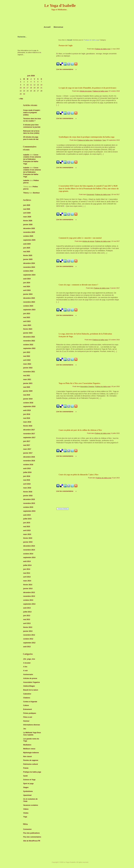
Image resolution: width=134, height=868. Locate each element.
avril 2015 (27, 530)
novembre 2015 (29, 503)
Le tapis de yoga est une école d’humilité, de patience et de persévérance (87, 88)
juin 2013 (27, 616)
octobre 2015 (28, 507)
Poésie (26, 768)
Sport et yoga (28, 784)
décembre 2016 (29, 457)
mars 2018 (27, 422)
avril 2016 (27, 484)
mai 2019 (27, 395)
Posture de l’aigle (66, 46)
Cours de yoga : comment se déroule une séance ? (78, 285)
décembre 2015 (29, 499)
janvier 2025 (28, 259)
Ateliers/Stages (29, 686)
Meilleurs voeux (29, 749)
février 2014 (28, 585)
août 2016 (27, 468)
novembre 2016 (29, 461)
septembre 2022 (29, 348)
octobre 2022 (28, 345)
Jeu (25, 729)
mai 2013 (27, 620)
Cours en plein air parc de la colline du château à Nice (80, 430)
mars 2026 (27, 217)
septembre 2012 (29, 643)
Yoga (25, 817)
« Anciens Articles (62, 509)
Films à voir (28, 717)
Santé (25, 776)
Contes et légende (30, 702)
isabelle (26, 155)
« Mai (21, 99)
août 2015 (27, 515)
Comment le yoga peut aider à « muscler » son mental (80, 238)
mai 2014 (27, 573)
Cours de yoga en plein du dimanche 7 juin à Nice (79, 475)
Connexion (27, 829)
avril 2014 (27, 577)
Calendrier (27, 694)
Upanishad (27, 795)
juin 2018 (27, 414)
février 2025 (28, 255)
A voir (26, 671)
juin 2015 (27, 523)
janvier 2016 (28, 496)
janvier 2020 (28, 391)
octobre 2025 (28, 236)
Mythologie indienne (31, 753)
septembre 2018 (29, 407)
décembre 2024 (29, 263)
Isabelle (26, 168)
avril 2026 (27, 213)
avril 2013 (27, 623)
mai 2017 (27, 445)
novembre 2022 (29, 341)
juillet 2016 (27, 472)
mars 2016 (27, 488)
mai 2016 (27, 480)
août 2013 (27, 608)
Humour (26, 721)
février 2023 (28, 329)
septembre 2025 (29, 240)
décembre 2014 (29, 546)
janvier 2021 (28, 383)
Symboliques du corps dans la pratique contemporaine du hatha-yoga (87, 137)
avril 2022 (27, 360)
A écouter (27, 663)
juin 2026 (27, 205)
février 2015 (28, 538)
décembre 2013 (29, 592)
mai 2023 (27, 317)
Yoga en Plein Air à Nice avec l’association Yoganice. (80, 383)
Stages (26, 787)
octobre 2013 (28, 600)
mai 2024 (27, 287)
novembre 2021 (29, 372)
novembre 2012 (29, 635)
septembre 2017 (29, 438)
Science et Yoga (29, 780)
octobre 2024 (28, 271)
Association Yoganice (32, 682)
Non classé (27, 757)
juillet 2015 (27, 519)
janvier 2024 (28, 294)
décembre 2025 (29, 228)
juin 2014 (27, 569)
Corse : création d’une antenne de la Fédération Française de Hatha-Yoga (32, 159)
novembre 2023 (29, 302)
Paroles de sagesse (31, 760)
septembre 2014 (29, 558)
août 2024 (27, 279)
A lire (25, 667)
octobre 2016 (28, 465)
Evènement (28, 709)
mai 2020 (27, 387)
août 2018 (27, 410)
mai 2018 (27, 418)
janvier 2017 (28, 453)
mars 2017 (27, 449)
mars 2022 (27, 364)
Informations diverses (32, 725)
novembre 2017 (29, 434)
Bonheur (36, 193)
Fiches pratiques (30, 713)
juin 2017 (27, 441)
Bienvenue (58, 27)
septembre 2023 (29, 310)
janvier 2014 (28, 589)
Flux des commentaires (32, 837)
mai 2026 (27, 209)
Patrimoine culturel (31, 764)
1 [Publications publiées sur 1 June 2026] (21, 82)
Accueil (47, 27)
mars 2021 (27, 379)
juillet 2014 (27, 565)
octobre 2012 (28, 639)
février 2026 (28, 221)
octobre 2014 (28, 554)
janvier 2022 (28, 368)
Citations (27, 698)
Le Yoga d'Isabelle (60, 5)
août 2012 (27, 647)
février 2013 (28, 627)
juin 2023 (27, 314)
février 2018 (28, 426)
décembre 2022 (29, 337)
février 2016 (28, 492)
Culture (26, 705)
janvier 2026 (28, 225)
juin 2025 (27, 248)
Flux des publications (31, 833)
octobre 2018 (28, 403)
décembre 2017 (29, 430)
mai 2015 (27, 527)
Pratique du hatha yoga (32, 772)
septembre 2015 (29, 511)
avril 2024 (27, 290)
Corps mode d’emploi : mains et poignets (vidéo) (32, 113)
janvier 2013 (28, 631)
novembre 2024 (29, 267)
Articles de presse (30, 678)
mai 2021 (27, 376)
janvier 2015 (28, 542)
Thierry (26, 193)
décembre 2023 (29, 298)
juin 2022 (27, 352)
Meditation (27, 745)
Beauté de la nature (31, 690)
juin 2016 (27, 476)
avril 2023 (27, 321)
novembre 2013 (29, 596)
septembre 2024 (29, 275)
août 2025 (27, 244)
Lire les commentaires (66, 69)
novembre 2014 (29, 550)
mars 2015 (27, 534)
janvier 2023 (28, 333)
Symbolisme (28, 791)
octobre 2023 (28, 306)
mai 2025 (27, 252)
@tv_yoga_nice (29, 659)
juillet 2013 (27, 612)
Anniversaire (28, 674)
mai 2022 (27, 356)
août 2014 (27, 561)
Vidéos (26, 809)
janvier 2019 (28, 399)
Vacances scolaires (31, 805)
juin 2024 (27, 283)
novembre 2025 (29, 232)
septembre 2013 (29, 604)
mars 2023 (27, 325)
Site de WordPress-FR (32, 841)
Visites (26, 813)
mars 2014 (27, 581)
